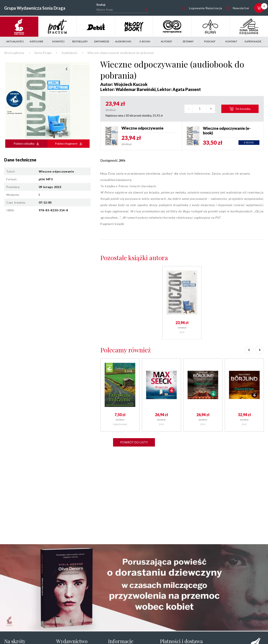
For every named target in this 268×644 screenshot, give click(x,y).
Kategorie (37, 41)
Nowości (58, 41)
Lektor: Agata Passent (179, 89)
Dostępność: (113, 160)
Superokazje (253, 41)
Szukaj (101, 5)
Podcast (210, 41)
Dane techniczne (20, 160)
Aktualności (15, 41)
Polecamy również (126, 350)
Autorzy (166, 41)
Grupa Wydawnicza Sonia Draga (35, 8)
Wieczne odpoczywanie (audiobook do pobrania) (172, 70)
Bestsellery (80, 41)
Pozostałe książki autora (134, 258)
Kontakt (231, 41)
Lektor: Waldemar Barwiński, (128, 89)
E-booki (145, 41)
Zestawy (188, 41)
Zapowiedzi (102, 41)
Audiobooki (123, 41)
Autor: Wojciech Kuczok (124, 84)
